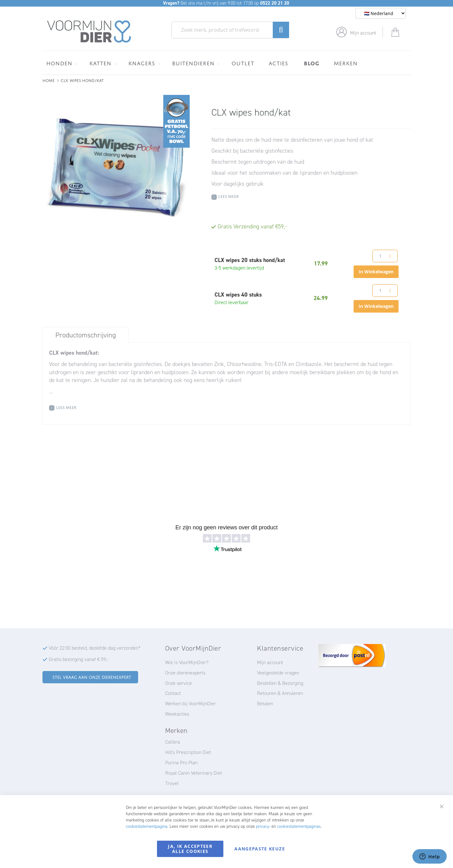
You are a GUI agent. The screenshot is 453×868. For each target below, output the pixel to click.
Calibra (173, 742)
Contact (173, 693)
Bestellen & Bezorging (280, 683)
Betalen (265, 704)
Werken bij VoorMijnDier (190, 704)
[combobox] (230, 30)
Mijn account (363, 33)
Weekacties (177, 714)
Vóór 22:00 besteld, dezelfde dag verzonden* (95, 648)
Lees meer (229, 196)
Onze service (179, 683)
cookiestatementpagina (147, 826)
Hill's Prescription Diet (188, 752)
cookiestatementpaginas (299, 826)
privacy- (263, 826)
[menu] (226, 63)
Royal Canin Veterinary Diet (194, 773)
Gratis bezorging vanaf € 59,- (79, 659)
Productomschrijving (86, 335)
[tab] (86, 335)
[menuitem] (61, 63)
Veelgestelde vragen (278, 673)
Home (49, 80)
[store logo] (89, 32)
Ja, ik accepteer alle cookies (190, 849)
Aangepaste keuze (260, 849)
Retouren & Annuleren (280, 693)
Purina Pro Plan (181, 763)
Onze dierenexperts (185, 673)
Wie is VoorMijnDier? (187, 662)
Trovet (172, 783)
